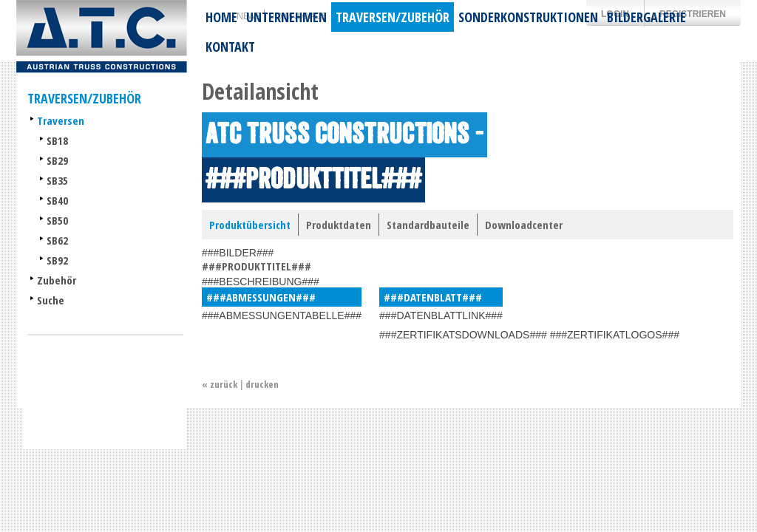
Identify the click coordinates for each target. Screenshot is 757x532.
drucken (262, 384)
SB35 (57, 180)
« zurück (220, 384)
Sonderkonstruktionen (528, 17)
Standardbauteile (428, 225)
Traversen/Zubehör (393, 17)
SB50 (57, 220)
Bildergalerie (646, 17)
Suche (51, 300)
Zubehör (57, 280)
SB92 (57, 260)
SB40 (57, 200)
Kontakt (230, 47)
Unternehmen (286, 17)
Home (221, 17)
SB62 (57, 240)
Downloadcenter (524, 225)
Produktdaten (339, 225)
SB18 (57, 140)
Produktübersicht (250, 225)
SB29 (57, 160)
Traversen (61, 120)
